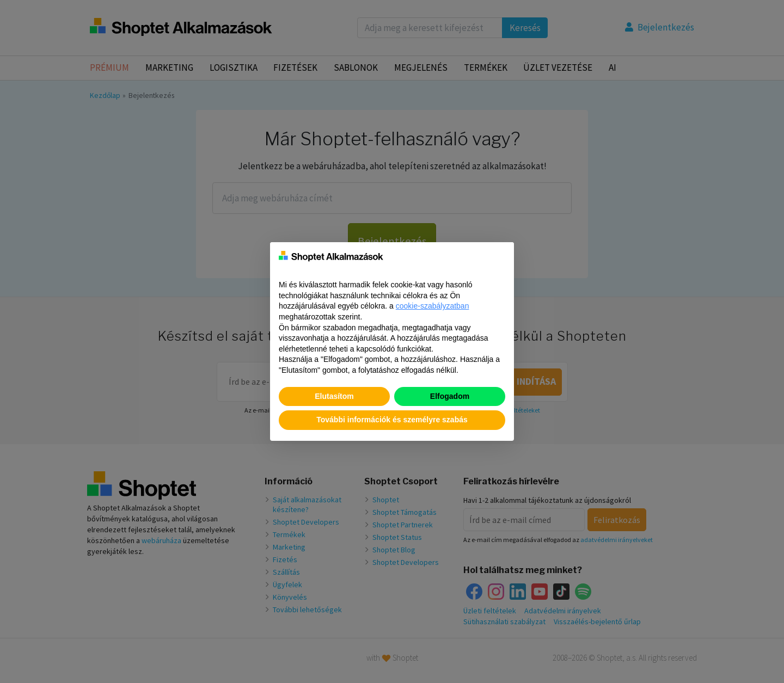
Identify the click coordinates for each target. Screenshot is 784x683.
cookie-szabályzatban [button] (433, 306)
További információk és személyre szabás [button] (392, 420)
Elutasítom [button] (334, 396)
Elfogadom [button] (450, 396)
